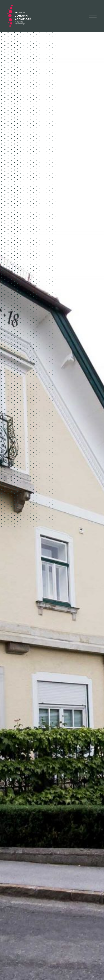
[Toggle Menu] (93, 16)
